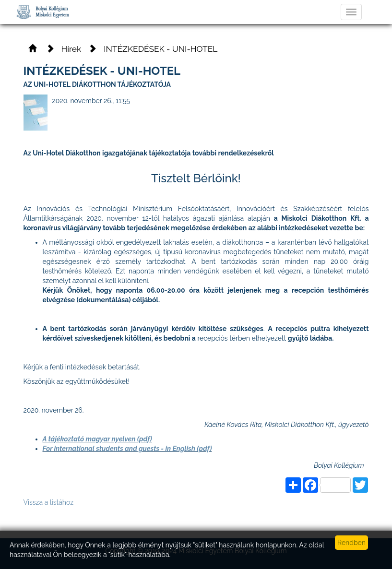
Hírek (71, 49)
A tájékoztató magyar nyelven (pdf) (97, 439)
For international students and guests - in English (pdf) (127, 449)
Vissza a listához (49, 502)
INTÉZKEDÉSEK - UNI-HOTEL (160, 49)
